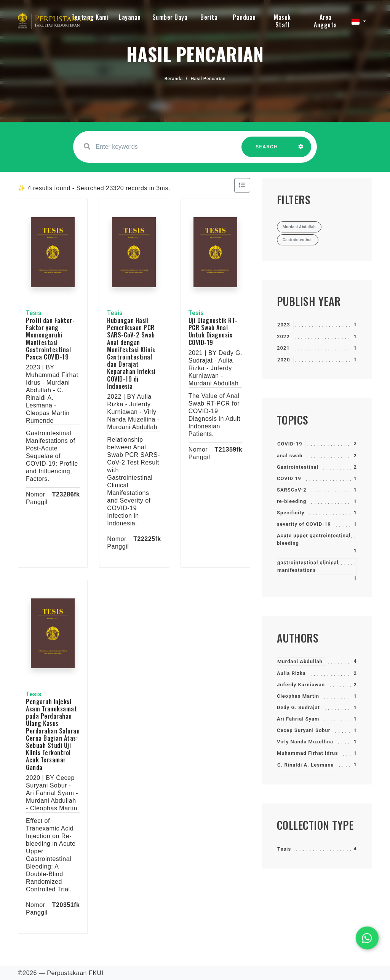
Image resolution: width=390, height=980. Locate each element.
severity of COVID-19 (304, 524)
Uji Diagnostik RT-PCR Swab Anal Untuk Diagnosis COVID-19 (213, 331)
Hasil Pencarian (208, 79)
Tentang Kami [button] (90, 17)
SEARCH (267, 150)
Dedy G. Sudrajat (298, 707)
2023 (284, 325)
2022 (283, 336)
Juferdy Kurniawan (301, 685)
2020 (284, 360)
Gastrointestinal (298, 467)
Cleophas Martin (298, 696)
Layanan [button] (130, 17)
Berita (209, 17)
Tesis (284, 849)
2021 (283, 348)
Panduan (244, 17)
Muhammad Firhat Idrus (308, 753)
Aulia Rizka (291, 673)
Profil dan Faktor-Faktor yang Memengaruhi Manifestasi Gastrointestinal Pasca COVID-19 (50, 339)
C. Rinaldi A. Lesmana (305, 765)
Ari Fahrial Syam (298, 719)
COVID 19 (289, 478)
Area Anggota (325, 21)
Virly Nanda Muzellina (305, 742)
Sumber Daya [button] (170, 17)
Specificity (291, 513)
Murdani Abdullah (300, 661)
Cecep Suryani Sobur (304, 730)
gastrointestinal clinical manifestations (308, 566)
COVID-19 (290, 444)
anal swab (290, 456)
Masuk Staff (282, 21)
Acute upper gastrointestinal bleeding (314, 539)
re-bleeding (292, 501)
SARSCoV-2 (292, 490)
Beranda (174, 79)
